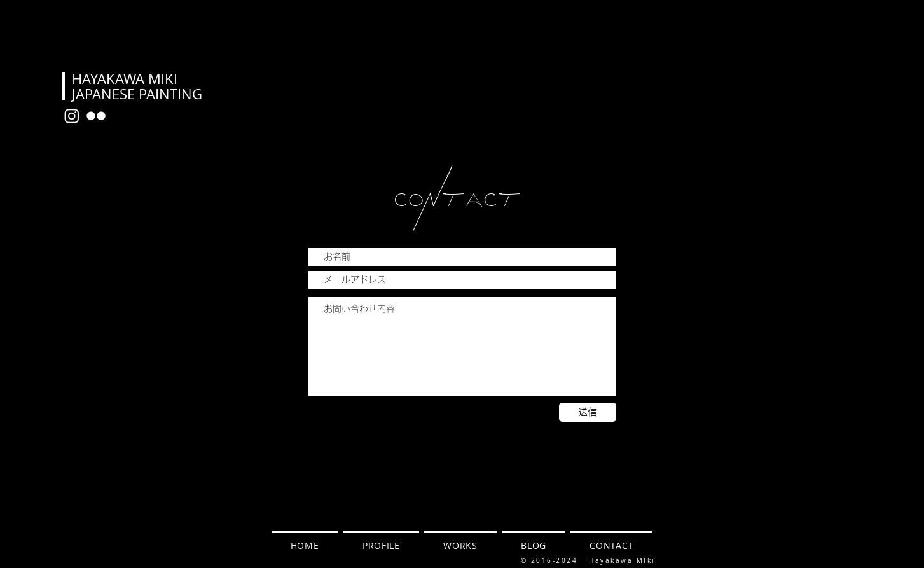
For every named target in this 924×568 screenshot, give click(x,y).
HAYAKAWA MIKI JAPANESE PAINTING (137, 86)
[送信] (588, 412)
